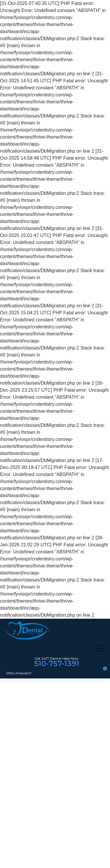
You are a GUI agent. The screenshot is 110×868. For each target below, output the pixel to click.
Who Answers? (19, 673)
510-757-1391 (57, 664)
